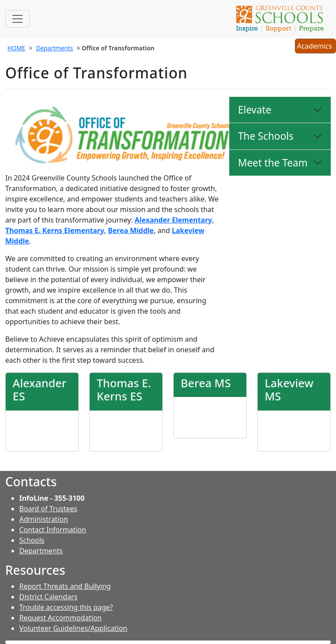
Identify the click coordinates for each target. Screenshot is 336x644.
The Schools (266, 136)
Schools (32, 540)
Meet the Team (273, 163)
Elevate (255, 110)
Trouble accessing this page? (66, 607)
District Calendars (48, 597)
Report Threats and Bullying (65, 586)
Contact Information (53, 530)
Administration (44, 519)
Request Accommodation (60, 618)
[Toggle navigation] (17, 19)
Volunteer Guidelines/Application (73, 628)
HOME (16, 48)
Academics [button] (315, 47)
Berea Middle (131, 230)
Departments (54, 48)
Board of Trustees (48, 509)
